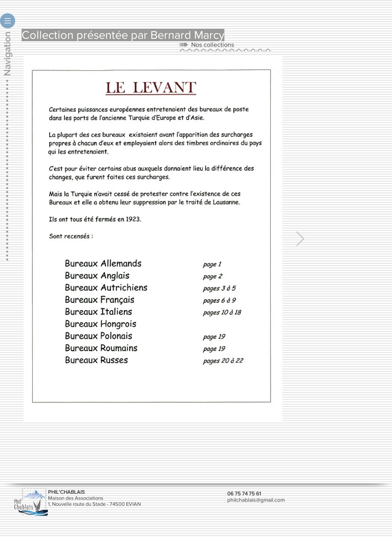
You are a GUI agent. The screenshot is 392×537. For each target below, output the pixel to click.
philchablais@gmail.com (256, 500)
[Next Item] (300, 239)
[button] (8, 21)
